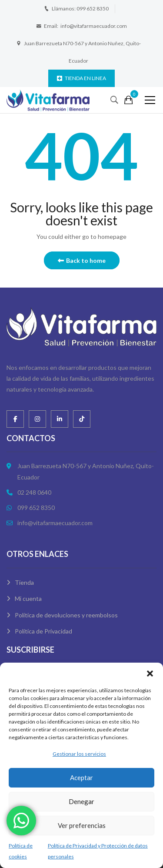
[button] (150, 674)
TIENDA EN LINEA (81, 78)
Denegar (81, 801)
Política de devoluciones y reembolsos (66, 615)
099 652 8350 (93, 8)
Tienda (24, 582)
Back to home (82, 260)
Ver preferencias (82, 825)
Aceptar (81, 778)
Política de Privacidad (43, 631)
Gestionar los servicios (79, 754)
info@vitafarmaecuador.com (94, 26)
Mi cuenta (28, 598)
